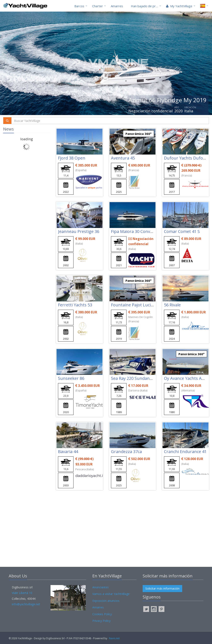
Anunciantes (101, 587)
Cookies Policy (102, 614)
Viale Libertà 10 (22, 593)
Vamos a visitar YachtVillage (111, 594)
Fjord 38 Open (72, 158)
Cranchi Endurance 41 (185, 452)
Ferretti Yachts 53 (75, 305)
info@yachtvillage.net (26, 604)
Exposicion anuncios (106, 601)
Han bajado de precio (146, 6)
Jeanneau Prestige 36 (79, 231)
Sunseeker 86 (71, 378)
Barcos (79, 6)
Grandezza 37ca (126, 452)
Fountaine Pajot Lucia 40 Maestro (143, 305)
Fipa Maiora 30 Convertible (137, 231)
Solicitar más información (162, 588)
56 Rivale (172, 305)
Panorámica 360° (139, 134)
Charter (98, 6)
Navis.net (114, 638)
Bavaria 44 (68, 452)
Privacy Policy (101, 621)
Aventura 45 (123, 158)
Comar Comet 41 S (182, 231)
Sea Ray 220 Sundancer (133, 378)
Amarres (117, 6)
